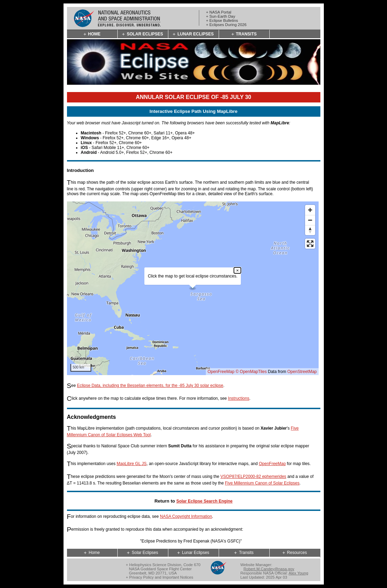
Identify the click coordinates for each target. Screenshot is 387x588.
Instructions (239, 398)
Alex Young (298, 573)
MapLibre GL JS (132, 464)
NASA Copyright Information (186, 516)
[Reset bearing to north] (310, 230)
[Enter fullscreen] (310, 244)
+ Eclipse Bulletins (222, 20)
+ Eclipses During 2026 (226, 25)
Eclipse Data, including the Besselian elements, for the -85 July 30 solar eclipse (150, 386)
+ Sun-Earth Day (221, 16)
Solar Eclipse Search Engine (204, 501)
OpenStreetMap (302, 372)
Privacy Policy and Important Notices (161, 577)
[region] (193, 288)
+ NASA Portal (219, 12)
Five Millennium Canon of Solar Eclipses (262, 483)
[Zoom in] (310, 210)
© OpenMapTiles (251, 372)
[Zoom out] (310, 220)
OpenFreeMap (221, 372)
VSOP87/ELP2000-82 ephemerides (253, 477)
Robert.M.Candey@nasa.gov (269, 569)
